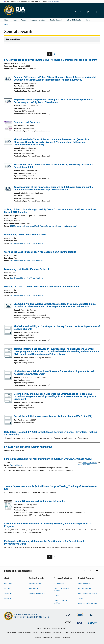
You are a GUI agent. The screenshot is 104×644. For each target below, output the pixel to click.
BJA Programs (59, 584)
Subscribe (83, 12)
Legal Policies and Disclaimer (75, 632)
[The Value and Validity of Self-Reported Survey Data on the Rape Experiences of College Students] (8, 334)
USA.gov (58, 637)
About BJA (8, 584)
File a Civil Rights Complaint (88, 603)
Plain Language (45, 632)
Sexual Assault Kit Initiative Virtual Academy (26, 243)
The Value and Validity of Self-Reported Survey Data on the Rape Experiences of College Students (57, 328)
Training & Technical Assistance (61, 602)
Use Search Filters (13, 39)
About (76, 12)
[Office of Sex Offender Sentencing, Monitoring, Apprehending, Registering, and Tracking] (92, 624)
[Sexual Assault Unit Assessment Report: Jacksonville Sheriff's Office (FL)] (8, 424)
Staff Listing (9, 593)
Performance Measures (37, 593)
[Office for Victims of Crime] (80, 624)
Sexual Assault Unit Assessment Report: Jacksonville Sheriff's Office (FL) (53, 416)
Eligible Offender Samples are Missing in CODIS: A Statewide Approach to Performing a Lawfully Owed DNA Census (53, 101)
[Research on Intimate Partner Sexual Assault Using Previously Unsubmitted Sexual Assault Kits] (8, 167)
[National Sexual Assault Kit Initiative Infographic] (8, 505)
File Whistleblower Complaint (28, 632)
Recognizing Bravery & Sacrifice (61, 590)
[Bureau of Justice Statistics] (80, 618)
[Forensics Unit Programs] (8, 126)
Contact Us (92, 12)
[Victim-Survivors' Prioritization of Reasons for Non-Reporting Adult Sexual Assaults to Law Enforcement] (8, 379)
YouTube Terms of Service (90, 463)
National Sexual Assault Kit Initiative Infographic (40, 501)
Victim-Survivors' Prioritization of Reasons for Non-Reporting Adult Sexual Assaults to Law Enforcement (54, 373)
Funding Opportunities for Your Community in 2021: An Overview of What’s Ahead (48, 459)
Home (6, 24)
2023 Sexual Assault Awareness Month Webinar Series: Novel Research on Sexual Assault (43, 226)
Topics (81, 598)
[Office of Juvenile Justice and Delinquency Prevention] (68, 624)
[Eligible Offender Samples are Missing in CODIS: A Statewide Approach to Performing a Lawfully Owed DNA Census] (8, 102)
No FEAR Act (91, 632)
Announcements (84, 584)
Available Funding (35, 584)
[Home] (21, 10)
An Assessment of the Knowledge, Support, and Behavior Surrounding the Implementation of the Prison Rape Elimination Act (53, 188)
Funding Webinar (16, 465)
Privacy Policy (58, 632)
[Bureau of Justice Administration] (68, 617)
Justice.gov (67, 637)
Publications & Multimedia (88, 593)
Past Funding (34, 588)
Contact (7, 588)
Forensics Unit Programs (27, 122)
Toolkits (56, 596)
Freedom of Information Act (43, 637)
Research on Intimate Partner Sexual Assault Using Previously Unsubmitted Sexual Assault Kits (54, 166)
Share (100, 13)
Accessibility (12, 632)
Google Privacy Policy (84, 464)
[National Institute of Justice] (92, 617)
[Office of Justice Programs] (9, 10)
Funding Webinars (85, 588)
